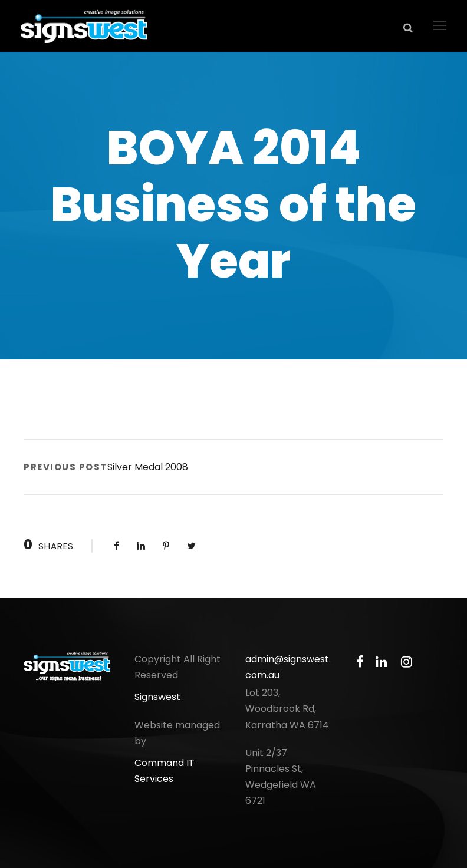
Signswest (157, 697)
